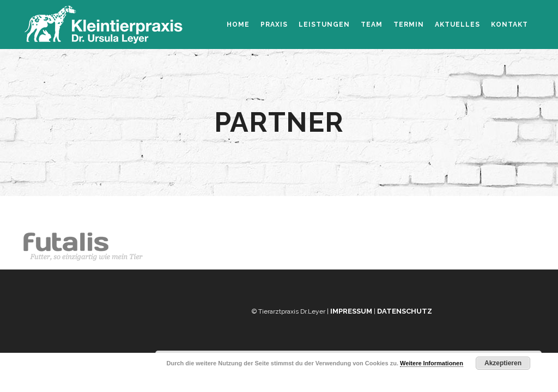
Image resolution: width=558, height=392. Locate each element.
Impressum (351, 311)
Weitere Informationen (432, 363)
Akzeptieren (503, 363)
